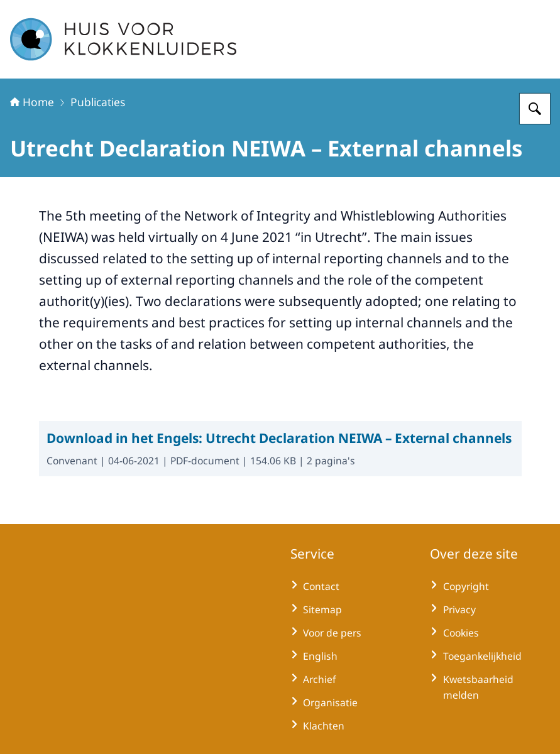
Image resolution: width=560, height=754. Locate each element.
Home (32, 102)
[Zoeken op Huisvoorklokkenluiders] (535, 109)
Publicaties (98, 102)
